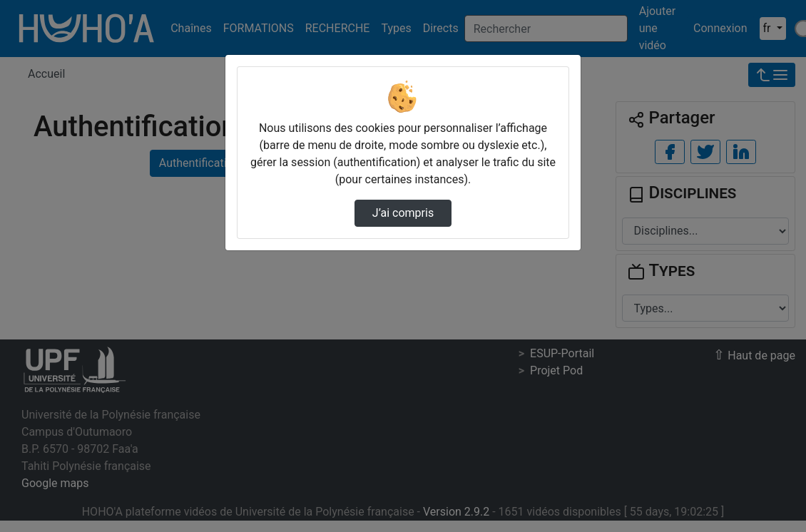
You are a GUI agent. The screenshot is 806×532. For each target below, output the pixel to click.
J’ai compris (403, 213)
